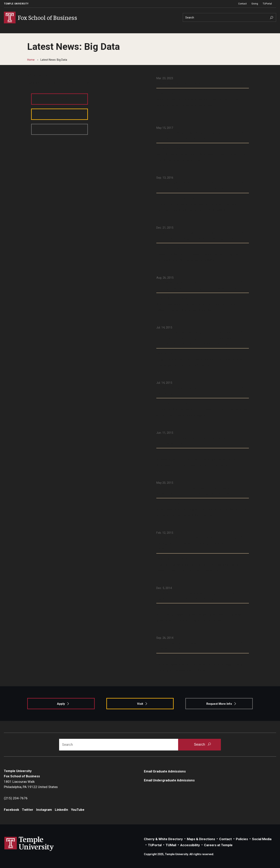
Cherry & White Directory (163, 839)
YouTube (78, 810)
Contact (242, 4)
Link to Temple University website (29, 844)
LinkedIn (87, 82)
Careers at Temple (218, 845)
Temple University (16, 4)
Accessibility (190, 845)
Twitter (51, 82)
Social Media (262, 839)
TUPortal (267, 4)
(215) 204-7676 (16, 798)
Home (31, 60)
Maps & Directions (201, 839)
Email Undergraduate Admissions (169, 780)
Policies (242, 839)
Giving (255, 4)
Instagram (68, 82)
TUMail (171, 845)
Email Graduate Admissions (165, 771)
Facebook (35, 82)
